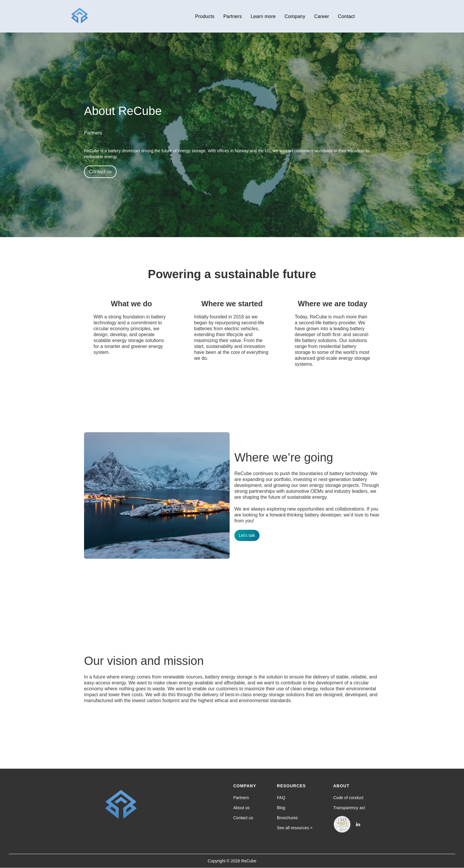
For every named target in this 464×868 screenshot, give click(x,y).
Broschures (287, 818)
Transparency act (349, 808)
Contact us (100, 172)
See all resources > (295, 828)
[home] (80, 16)
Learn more (263, 16)
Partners (233, 16)
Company (295, 16)
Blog (281, 808)
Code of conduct (348, 798)
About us (241, 808)
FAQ (281, 798)
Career (322, 16)
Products (205, 16)
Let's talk (247, 535)
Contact (346, 16)
